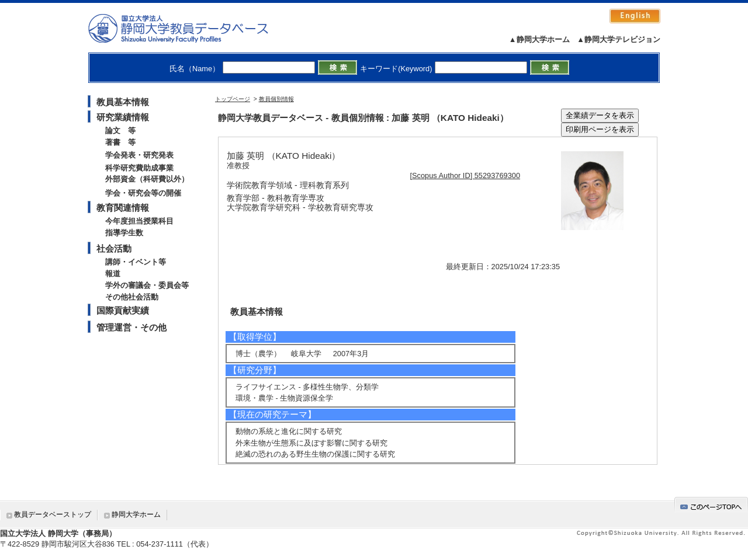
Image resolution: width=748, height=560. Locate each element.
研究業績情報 (123, 117)
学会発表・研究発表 (139, 155)
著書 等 (120, 142)
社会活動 (114, 248)
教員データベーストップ (53, 514)
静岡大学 (190, 28)
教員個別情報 (276, 99)
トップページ (233, 99)
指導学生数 (124, 233)
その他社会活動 (132, 297)
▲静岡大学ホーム (539, 39)
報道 (113, 274)
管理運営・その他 (131, 327)
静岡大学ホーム (136, 514)
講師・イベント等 (136, 262)
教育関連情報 (123, 208)
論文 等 (120, 131)
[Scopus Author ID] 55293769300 (465, 175)
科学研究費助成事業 (139, 168)
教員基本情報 (123, 102)
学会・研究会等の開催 (143, 193)
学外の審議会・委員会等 (147, 285)
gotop (711, 505)
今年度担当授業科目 (139, 221)
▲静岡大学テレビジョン (619, 39)
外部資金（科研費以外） (147, 179)
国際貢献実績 (123, 310)
